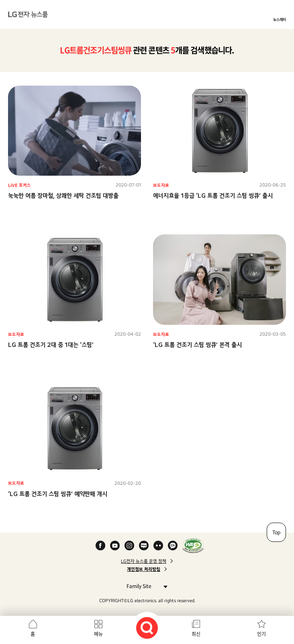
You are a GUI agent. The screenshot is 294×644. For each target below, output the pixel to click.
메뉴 (98, 634)
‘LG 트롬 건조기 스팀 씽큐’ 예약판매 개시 (58, 494)
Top (276, 532)
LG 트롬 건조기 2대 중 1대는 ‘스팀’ (51, 345)
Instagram (129, 546)
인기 (261, 634)
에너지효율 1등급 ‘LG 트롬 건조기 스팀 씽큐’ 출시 (213, 196)
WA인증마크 (193, 546)
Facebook (100, 546)
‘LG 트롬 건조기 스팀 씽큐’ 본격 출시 (197, 345)
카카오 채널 (173, 546)
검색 (147, 628)
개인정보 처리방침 (144, 569)
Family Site (145, 586)
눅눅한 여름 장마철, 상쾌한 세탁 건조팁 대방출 (63, 196)
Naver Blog (144, 546)
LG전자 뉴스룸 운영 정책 (144, 561)
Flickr (158, 546)
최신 (196, 634)
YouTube (115, 546)
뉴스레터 (280, 19)
